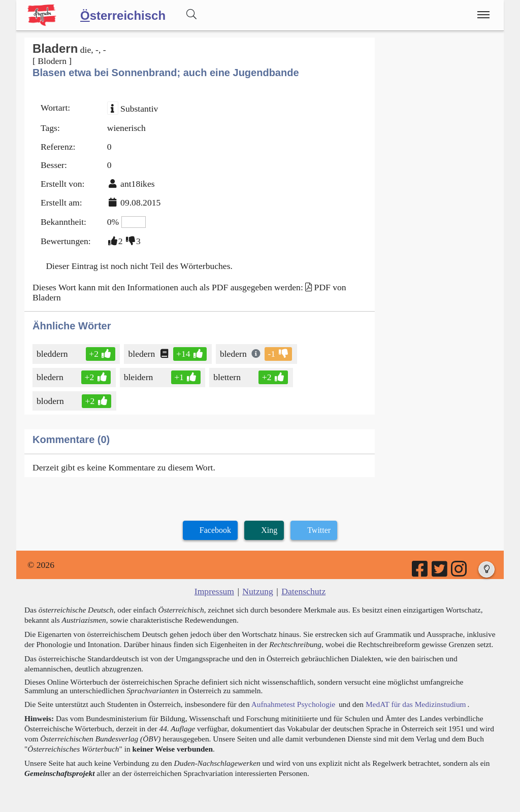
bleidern (139, 377)
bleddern (53, 354)
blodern (51, 401)
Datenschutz (303, 591)
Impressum (214, 591)
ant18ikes (137, 184)
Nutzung (258, 591)
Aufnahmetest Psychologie (293, 704)
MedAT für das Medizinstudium (416, 704)
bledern (142, 354)
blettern (228, 377)
